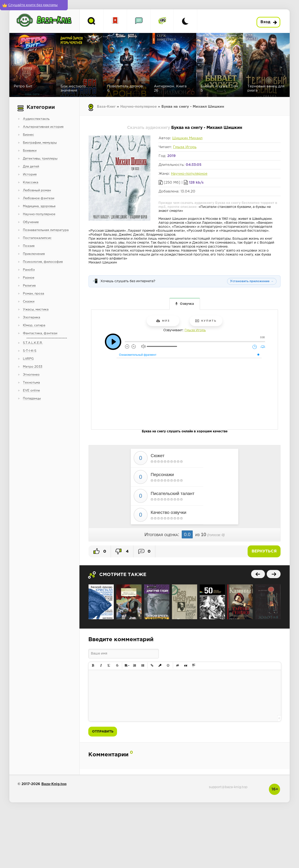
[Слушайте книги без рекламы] (34, 5)
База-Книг (106, 107)
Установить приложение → (252, 281)
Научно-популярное (139, 107)
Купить (206, 321)
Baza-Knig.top (54, 784)
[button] (93, 666)
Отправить (103, 732)
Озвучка (187, 304)
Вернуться (264, 551)
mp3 (163, 321)
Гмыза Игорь (185, 147)
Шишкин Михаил (187, 138)
